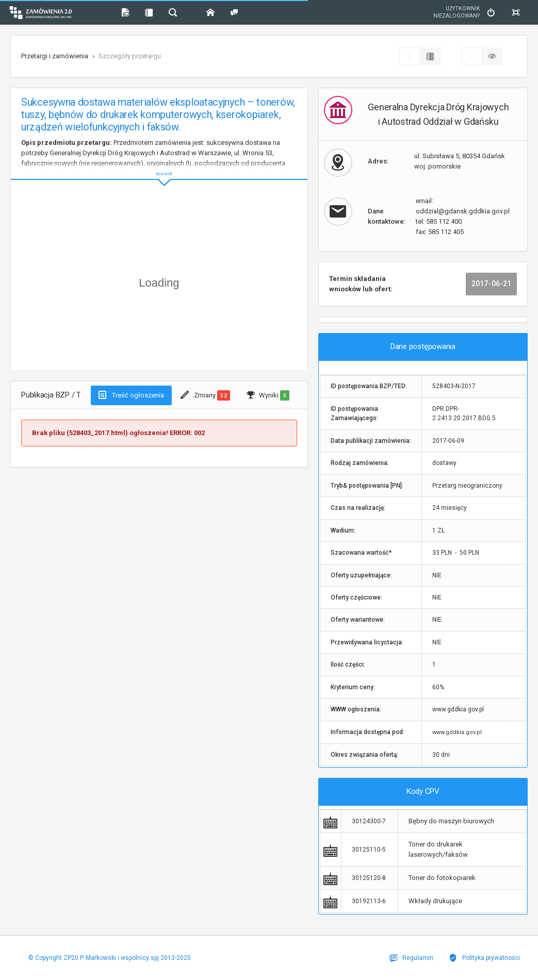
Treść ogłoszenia (131, 395)
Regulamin (411, 958)
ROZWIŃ (159, 166)
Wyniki (268, 395)
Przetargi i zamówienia (55, 56)
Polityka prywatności (484, 958)
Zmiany (205, 395)
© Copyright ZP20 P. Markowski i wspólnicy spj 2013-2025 (110, 958)
